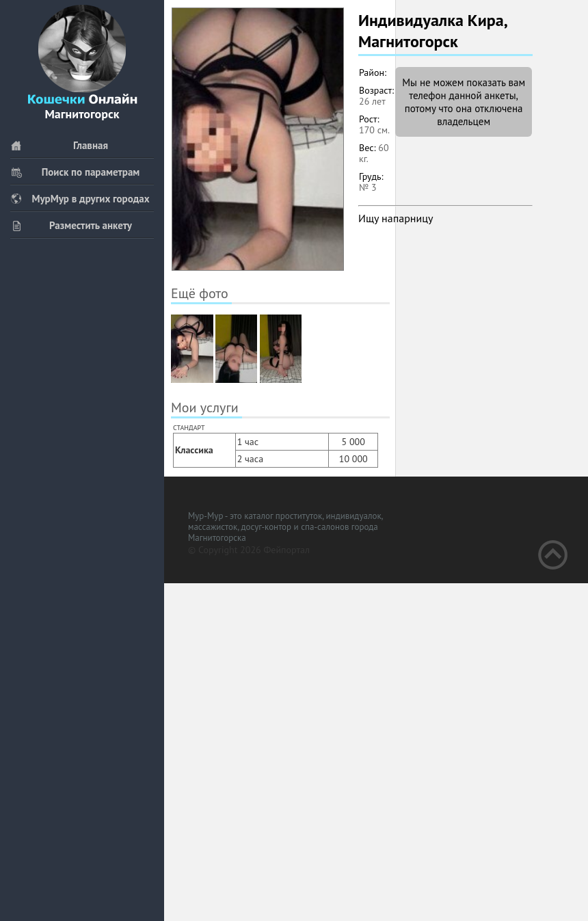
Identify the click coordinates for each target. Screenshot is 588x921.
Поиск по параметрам (75, 172)
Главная (59, 145)
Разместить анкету (71, 225)
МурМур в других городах (80, 199)
